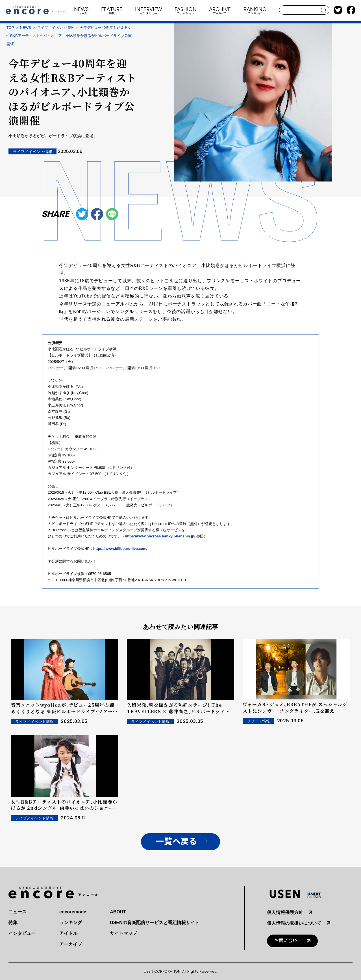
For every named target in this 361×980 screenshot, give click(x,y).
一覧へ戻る (176, 842)
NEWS (26, 28)
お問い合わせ (288, 941)
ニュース (18, 912)
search (324, 10)
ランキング (71, 923)
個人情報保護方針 (285, 912)
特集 (13, 923)
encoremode (73, 912)
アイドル (68, 933)
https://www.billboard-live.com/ (120, 549)
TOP (10, 28)
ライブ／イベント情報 (55, 28)
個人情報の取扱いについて (294, 923)
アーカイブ (71, 944)
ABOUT (118, 912)
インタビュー (22, 933)
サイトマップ (123, 933)
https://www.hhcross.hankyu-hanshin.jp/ (160, 536)
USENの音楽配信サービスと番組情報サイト (155, 923)
